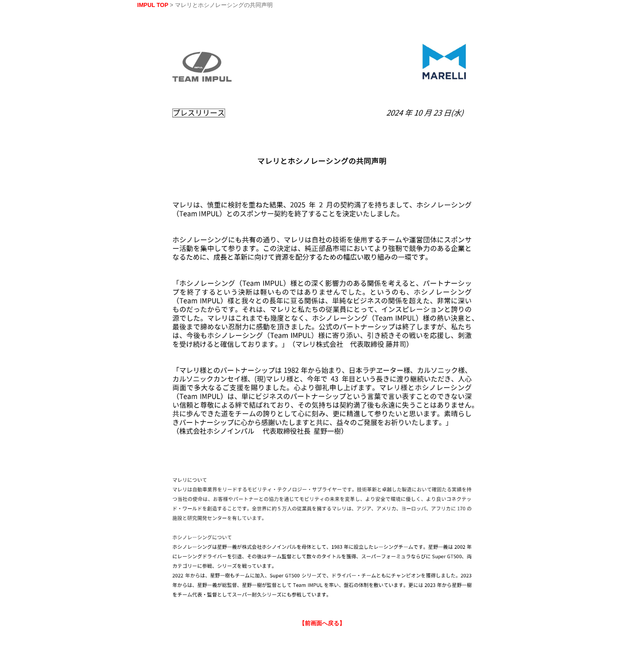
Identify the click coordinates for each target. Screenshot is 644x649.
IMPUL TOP (153, 5)
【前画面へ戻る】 (322, 623)
